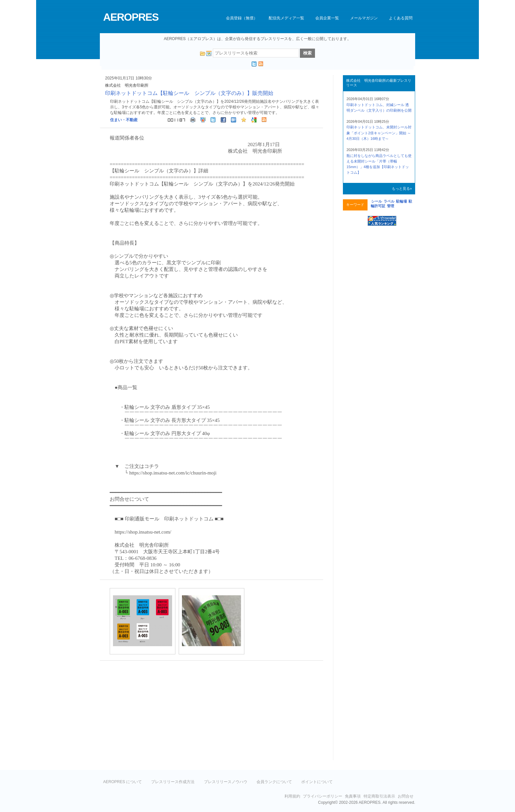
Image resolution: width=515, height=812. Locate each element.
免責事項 (353, 796)
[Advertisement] (155, 713)
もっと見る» (402, 188)
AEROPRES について (123, 782)
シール (377, 201)
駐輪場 (402, 201)
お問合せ (406, 796)
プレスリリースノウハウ (226, 782)
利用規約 (292, 796)
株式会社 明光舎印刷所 (127, 85)
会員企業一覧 (327, 18)
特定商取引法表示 (379, 796)
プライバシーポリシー (323, 796)
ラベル (389, 201)
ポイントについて (317, 782)
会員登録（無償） (242, 18)
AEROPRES (131, 17)
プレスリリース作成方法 (173, 782)
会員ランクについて (274, 782)
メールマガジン (364, 18)
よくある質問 (401, 18)
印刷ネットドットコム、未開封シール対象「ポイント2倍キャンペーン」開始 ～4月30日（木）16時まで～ (379, 133)
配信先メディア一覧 (286, 18)
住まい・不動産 (124, 120)
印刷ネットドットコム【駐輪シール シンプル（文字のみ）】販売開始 (189, 93)
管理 (391, 206)
